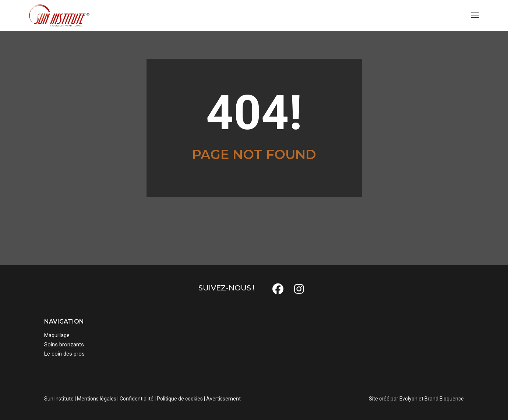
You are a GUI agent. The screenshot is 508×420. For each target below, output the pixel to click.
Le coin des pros (64, 354)
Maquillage (57, 335)
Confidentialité (137, 399)
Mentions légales (97, 399)
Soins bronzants (64, 345)
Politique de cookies (180, 399)
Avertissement (223, 399)
